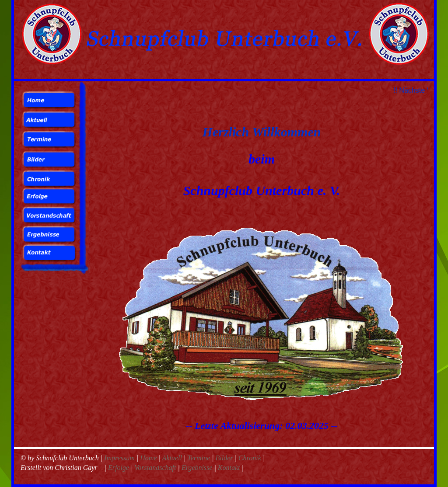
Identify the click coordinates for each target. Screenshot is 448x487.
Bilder (224, 458)
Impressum (120, 458)
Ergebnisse (197, 468)
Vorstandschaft (155, 468)
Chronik (250, 458)
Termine (199, 458)
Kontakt (229, 468)
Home (149, 458)
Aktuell (173, 458)
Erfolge (119, 468)
